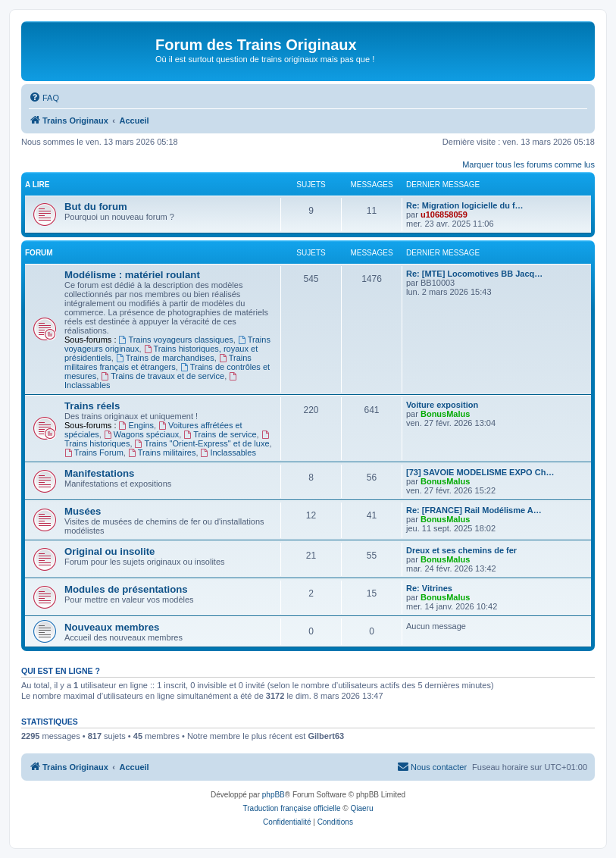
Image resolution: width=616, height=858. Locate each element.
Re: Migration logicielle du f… (465, 205)
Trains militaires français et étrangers (158, 362)
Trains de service (220, 434)
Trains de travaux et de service (163, 376)
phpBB (274, 795)
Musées (83, 511)
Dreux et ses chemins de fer (461, 550)
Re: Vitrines (429, 588)
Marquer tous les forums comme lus (528, 164)
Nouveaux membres (112, 627)
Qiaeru (361, 808)
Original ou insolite (109, 551)
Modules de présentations (126, 589)
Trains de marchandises (165, 358)
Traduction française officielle (292, 808)
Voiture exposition (442, 405)
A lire (37, 185)
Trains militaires (162, 452)
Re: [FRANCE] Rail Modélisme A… (474, 510)
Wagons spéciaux (141, 434)
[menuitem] (44, 98)
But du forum (96, 207)
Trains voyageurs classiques (176, 340)
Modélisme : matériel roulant (132, 275)
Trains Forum (94, 452)
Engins (136, 425)
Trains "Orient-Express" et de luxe (202, 443)
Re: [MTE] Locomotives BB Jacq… (474, 274)
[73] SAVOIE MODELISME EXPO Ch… (480, 472)
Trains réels (92, 406)
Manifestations (99, 473)
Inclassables (228, 452)
